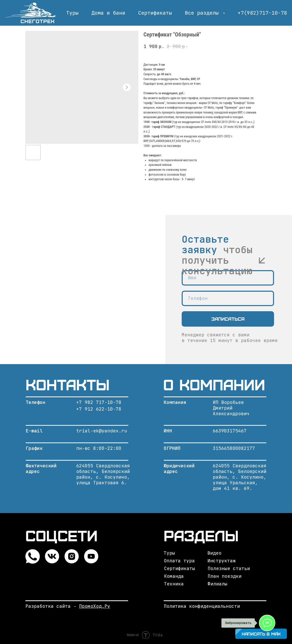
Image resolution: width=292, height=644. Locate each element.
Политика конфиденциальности (202, 606)
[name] (228, 278)
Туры (72, 13)
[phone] (228, 298)
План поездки (225, 576)
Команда (174, 576)
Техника (174, 584)
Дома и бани (108, 13)
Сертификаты (155, 13)
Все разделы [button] (203, 13)
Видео (214, 553)
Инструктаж (221, 561)
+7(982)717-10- (259, 13)
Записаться (228, 319)
